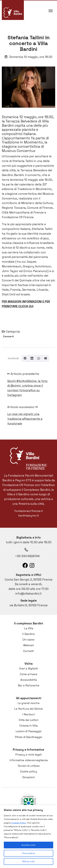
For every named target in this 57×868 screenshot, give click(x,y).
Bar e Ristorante (29, 685)
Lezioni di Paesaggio (29, 731)
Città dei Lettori (28, 720)
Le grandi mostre (29, 703)
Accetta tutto (29, 845)
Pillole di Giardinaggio (28, 737)
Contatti (28, 651)
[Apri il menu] (51, 10)
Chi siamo (28, 640)
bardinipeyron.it (29, 516)
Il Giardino (28, 634)
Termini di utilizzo (29, 766)
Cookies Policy (19, 823)
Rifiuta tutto (29, 861)
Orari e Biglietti (28, 669)
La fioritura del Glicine (28, 709)
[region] (28, 836)
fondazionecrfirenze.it (29, 511)
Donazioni (28, 777)
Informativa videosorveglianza (29, 760)
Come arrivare (29, 674)
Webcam (29, 645)
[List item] (25, 565)
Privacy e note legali (28, 755)
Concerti (8, 336)
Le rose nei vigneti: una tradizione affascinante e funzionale (25, 419)
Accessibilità (29, 680)
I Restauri (28, 714)
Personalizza (28, 853)
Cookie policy (29, 771)
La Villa (29, 628)
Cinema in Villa (29, 726)
